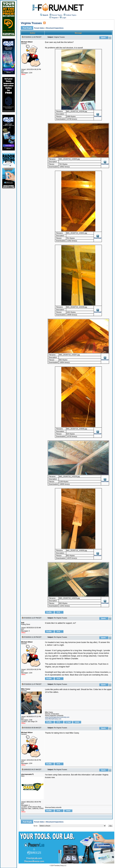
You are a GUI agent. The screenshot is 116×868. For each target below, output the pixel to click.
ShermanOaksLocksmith (53, 807)
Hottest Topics (71, 15)
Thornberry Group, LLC (60, 866)
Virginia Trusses (31, 23)
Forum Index (39, 28)
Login (63, 18)
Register (54, 18)
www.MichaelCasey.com (53, 719)
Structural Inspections (55, 28)
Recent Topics (57, 15)
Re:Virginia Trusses (60, 618)
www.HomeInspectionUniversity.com (57, 717)
